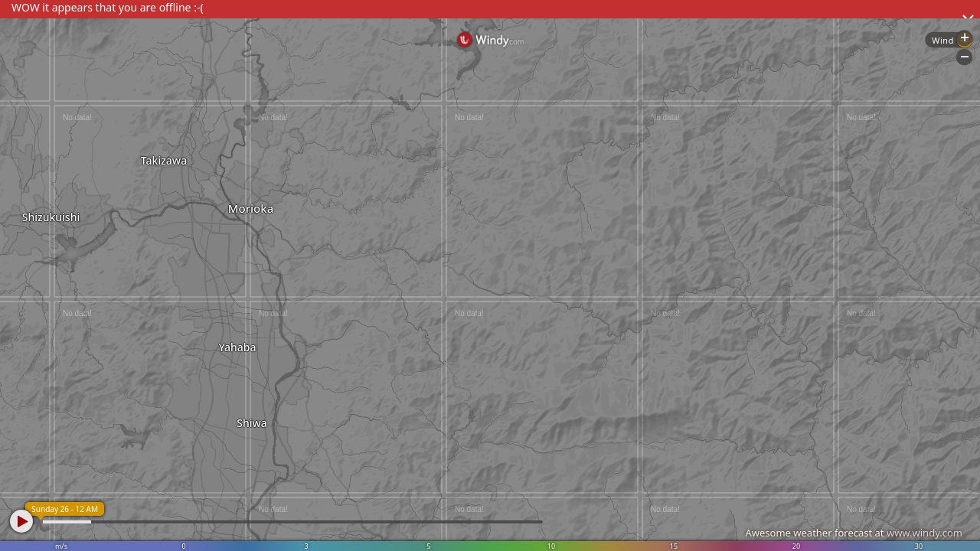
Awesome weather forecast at (854, 533)
